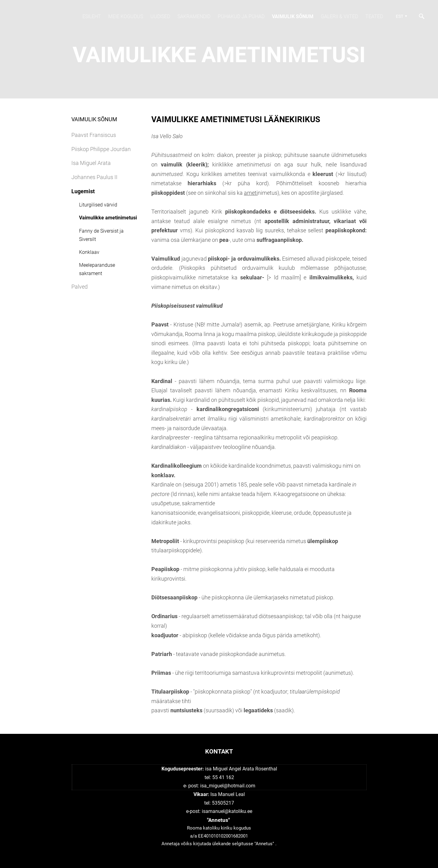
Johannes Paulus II (94, 177)
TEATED (374, 16)
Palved (80, 287)
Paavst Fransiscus (94, 135)
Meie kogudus (126, 16)
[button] (401, 16)
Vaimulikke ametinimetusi (108, 218)
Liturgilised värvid (98, 205)
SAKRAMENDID (194, 16)
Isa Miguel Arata (91, 163)
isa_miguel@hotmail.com (228, 786)
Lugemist (83, 191)
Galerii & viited (339, 16)
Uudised (160, 16)
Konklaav (89, 252)
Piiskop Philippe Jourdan (101, 149)
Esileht (92, 16)
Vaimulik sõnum (293, 16)
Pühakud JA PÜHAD (241, 16)
